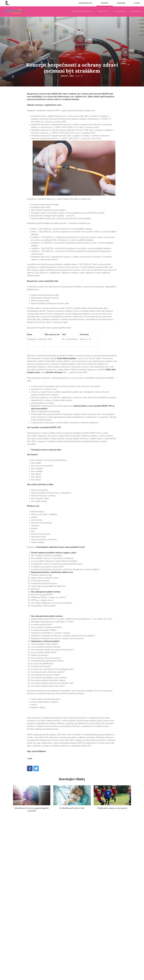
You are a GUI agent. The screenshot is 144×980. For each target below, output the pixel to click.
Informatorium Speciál (82, 11)
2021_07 (80, 76)
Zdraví (64, 76)
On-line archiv (119, 11)
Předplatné (103, 11)
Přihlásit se (136, 11)
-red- (72, 76)
